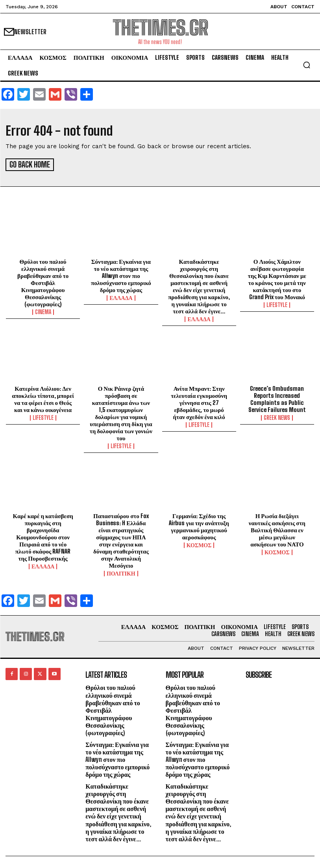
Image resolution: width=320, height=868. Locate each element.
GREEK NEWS (277, 417)
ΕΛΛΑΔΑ (121, 297)
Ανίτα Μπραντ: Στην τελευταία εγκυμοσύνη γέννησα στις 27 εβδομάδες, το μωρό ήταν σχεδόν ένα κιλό (199, 401)
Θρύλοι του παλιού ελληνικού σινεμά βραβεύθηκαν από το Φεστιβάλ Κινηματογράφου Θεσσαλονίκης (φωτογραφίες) (43, 281)
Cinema (43, 311)
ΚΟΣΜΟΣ (199, 544)
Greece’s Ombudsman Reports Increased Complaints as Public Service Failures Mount (277, 398)
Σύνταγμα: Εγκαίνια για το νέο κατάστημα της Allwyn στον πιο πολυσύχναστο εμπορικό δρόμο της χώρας (121, 274)
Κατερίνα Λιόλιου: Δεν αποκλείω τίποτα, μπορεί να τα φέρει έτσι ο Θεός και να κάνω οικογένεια (43, 398)
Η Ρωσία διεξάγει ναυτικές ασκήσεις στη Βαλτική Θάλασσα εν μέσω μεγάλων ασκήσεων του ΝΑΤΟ (277, 529)
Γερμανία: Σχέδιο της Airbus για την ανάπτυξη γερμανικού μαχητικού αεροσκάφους (199, 525)
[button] (307, 65)
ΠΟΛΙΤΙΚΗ (121, 572)
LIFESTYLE (277, 304)
